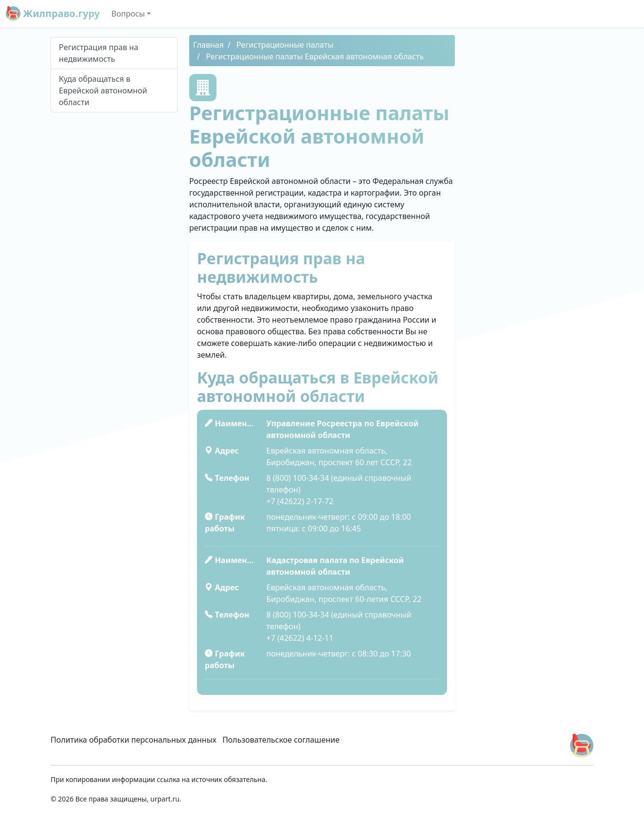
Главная (208, 45)
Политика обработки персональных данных (134, 740)
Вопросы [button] (128, 14)
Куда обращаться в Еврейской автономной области (103, 91)
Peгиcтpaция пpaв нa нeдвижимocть (98, 53)
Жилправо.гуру (53, 14)
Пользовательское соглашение (281, 740)
